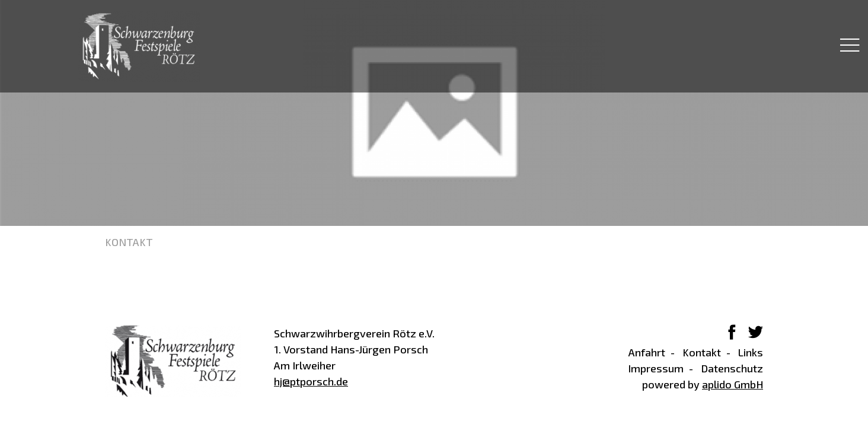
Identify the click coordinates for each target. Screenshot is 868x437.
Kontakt (702, 352)
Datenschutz (732, 368)
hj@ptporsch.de (311, 381)
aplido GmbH (733, 384)
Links (751, 352)
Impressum (656, 368)
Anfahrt (647, 352)
